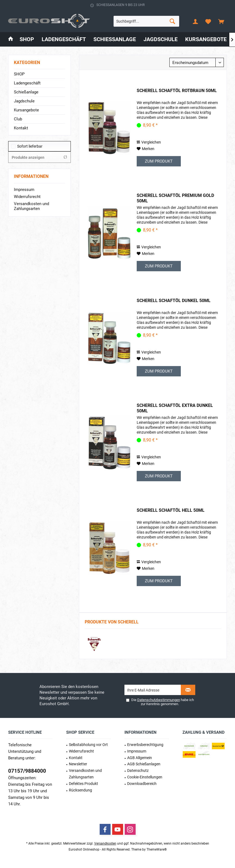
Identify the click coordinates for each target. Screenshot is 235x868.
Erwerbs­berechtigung (145, 745)
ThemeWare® (157, 849)
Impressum (24, 190)
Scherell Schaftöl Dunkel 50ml (174, 301)
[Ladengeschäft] (64, 39)
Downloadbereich (142, 784)
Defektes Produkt (83, 784)
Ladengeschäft (27, 83)
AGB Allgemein (140, 758)
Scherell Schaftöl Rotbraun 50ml (177, 91)
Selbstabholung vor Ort (88, 745)
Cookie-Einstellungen (145, 777)
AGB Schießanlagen (144, 764)
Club (18, 119)
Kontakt (21, 128)
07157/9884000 (27, 771)
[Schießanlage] (115, 39)
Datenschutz (138, 770)
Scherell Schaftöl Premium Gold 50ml (175, 198)
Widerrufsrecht (27, 197)
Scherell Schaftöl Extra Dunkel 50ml (175, 408)
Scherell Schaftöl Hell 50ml (171, 510)
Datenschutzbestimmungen (159, 700)
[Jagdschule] (161, 39)
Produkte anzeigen (39, 157)
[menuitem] (221, 21)
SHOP (19, 74)
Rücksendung (80, 790)
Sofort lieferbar (30, 146)
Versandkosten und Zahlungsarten (31, 206)
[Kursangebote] (206, 39)
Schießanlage (26, 92)
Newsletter (78, 764)
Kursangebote (26, 110)
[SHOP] (27, 39)
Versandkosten (105, 843)
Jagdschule (24, 101)
